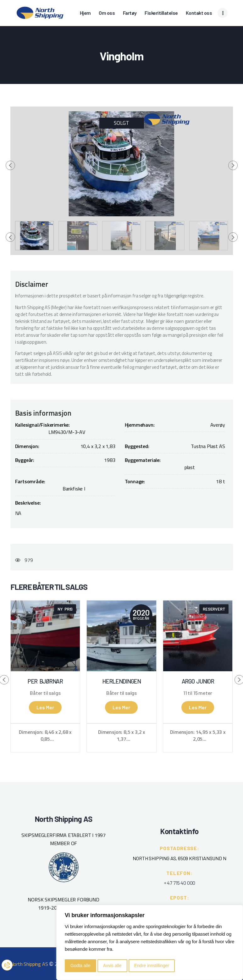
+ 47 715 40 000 (179, 883)
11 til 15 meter (198, 693)
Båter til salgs (45, 693)
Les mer (45, 707)
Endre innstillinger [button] (152, 966)
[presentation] (10, 165)
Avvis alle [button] (112, 966)
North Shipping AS (29, 964)
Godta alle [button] (80, 966)
